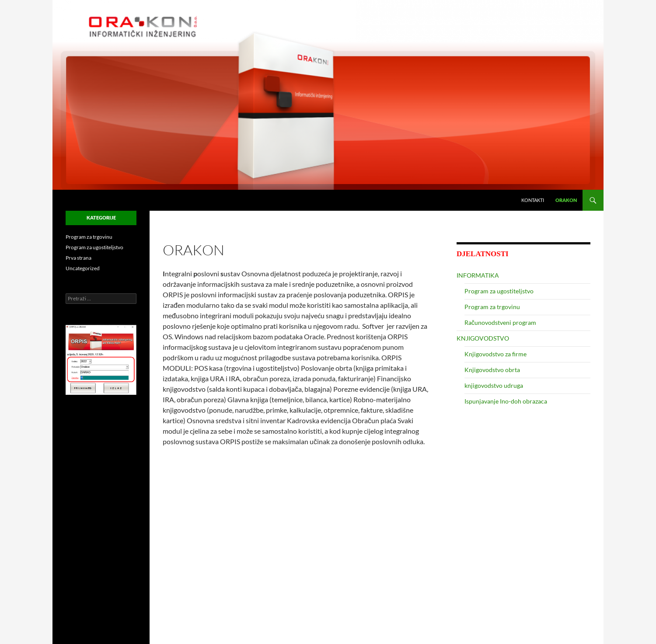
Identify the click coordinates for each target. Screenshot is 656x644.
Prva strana (79, 258)
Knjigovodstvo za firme (495, 354)
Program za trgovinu (492, 307)
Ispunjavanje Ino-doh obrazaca (506, 401)
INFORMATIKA (478, 275)
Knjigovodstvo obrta (492, 370)
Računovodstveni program (500, 322)
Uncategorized (83, 268)
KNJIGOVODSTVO (483, 338)
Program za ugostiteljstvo (499, 291)
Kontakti (533, 200)
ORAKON (566, 200)
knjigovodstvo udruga (494, 385)
